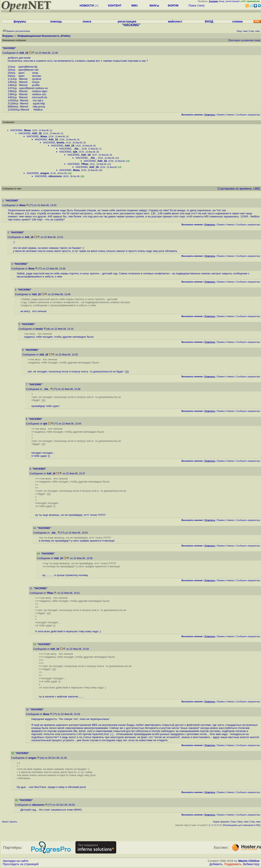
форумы (20, 21)
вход (222, 1)
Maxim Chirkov (249, 861)
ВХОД (209, 21)
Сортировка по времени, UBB (239, 189)
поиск (87, 21)
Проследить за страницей (21, 864)
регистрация (233, 1)
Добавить (216, 864)
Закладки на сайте (15, 861)
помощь (56, 21)
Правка (221, 115)
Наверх (230, 115)
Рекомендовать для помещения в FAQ (242, 825)
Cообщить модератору (248, 115)
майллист (175, 21)
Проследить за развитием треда (244, 40)
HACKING (16, 130)
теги (201, 6)
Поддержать (233, 864)
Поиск (192, 6)
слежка (237, 21)
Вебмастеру (251, 864)
